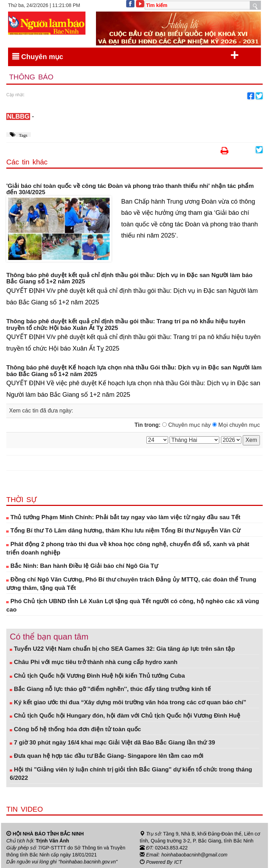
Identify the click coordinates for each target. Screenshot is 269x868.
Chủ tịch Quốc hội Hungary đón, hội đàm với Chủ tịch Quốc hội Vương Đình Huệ (125, 716)
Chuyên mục (126, 55)
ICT (178, 862)
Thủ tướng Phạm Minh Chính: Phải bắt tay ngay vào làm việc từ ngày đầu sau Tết (123, 518)
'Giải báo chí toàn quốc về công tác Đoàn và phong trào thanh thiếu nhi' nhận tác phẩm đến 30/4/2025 (130, 189)
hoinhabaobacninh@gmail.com (195, 855)
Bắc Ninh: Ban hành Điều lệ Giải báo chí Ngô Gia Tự (82, 566)
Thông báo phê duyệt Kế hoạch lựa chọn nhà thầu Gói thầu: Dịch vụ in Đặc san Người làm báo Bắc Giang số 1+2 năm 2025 (134, 371)
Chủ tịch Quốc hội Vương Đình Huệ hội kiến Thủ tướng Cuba (97, 676)
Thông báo (32, 77)
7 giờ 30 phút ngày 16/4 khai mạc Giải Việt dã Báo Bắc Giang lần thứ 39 (112, 743)
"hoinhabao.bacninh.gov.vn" (89, 862)
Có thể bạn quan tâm (49, 637)
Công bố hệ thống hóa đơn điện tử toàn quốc (75, 729)
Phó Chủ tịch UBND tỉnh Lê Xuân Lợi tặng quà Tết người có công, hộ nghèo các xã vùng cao (133, 606)
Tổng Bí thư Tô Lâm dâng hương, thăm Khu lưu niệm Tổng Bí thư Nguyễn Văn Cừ (123, 531)
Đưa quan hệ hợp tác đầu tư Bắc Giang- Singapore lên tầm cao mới (107, 756)
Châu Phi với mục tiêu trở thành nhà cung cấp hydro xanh (94, 662)
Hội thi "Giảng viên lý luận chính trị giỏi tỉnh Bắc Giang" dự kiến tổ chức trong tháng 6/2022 (131, 774)
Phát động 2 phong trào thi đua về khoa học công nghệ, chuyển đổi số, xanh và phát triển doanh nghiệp (128, 548)
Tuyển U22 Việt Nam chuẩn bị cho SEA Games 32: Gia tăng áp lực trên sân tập (122, 649)
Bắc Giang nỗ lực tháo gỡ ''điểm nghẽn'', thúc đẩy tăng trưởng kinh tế (110, 689)
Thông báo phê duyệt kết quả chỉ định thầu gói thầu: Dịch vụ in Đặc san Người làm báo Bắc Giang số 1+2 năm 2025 (129, 279)
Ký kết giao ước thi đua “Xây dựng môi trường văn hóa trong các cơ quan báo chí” (128, 703)
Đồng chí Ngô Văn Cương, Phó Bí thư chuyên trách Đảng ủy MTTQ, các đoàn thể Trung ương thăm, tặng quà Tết (131, 584)
